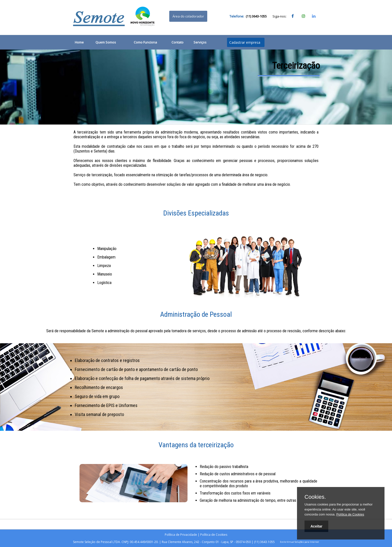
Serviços (200, 42)
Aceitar (316, 526)
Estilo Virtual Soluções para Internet (299, 542)
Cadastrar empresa (245, 42)
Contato (177, 42)
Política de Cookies (214, 535)
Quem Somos (106, 42)
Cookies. (315, 497)
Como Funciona (145, 42)
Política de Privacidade (181, 535)
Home (79, 42)
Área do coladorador (188, 16)
